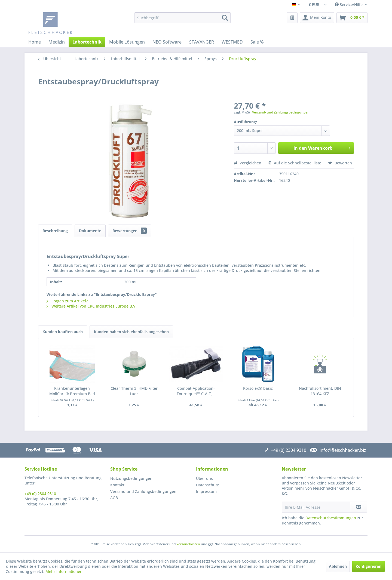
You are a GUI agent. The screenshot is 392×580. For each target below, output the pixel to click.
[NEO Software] (167, 42)
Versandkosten (188, 544)
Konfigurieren (368, 566)
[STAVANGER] (202, 42)
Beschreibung (55, 231)
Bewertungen (130, 231)
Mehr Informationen (64, 571)
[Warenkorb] (352, 18)
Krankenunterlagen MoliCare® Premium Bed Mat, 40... (72, 391)
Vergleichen (248, 163)
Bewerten (340, 163)
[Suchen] (225, 18)
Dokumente (90, 231)
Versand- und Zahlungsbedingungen (281, 112)
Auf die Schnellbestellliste (295, 163)
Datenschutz (207, 485)
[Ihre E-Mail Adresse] (316, 507)
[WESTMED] (232, 42)
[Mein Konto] (317, 18)
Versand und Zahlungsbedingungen (143, 491)
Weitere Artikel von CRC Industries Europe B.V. (92, 306)
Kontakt (117, 485)
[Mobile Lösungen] (127, 42)
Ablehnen (338, 566)
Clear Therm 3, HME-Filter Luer (134, 391)
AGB (114, 498)
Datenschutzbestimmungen (331, 518)
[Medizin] (57, 42)
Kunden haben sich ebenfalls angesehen (131, 332)
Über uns (204, 478)
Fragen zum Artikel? (67, 301)
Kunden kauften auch (63, 332)
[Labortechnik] (87, 42)
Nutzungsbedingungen (131, 478)
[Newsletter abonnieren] (359, 507)
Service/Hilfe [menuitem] (349, 4)
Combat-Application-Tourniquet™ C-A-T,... (196, 391)
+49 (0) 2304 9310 (40, 494)
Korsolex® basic (258, 388)
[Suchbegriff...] (183, 18)
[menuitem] (183, 18)
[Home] (35, 42)
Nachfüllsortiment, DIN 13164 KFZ (320, 391)
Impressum (206, 491)
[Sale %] (257, 42)
